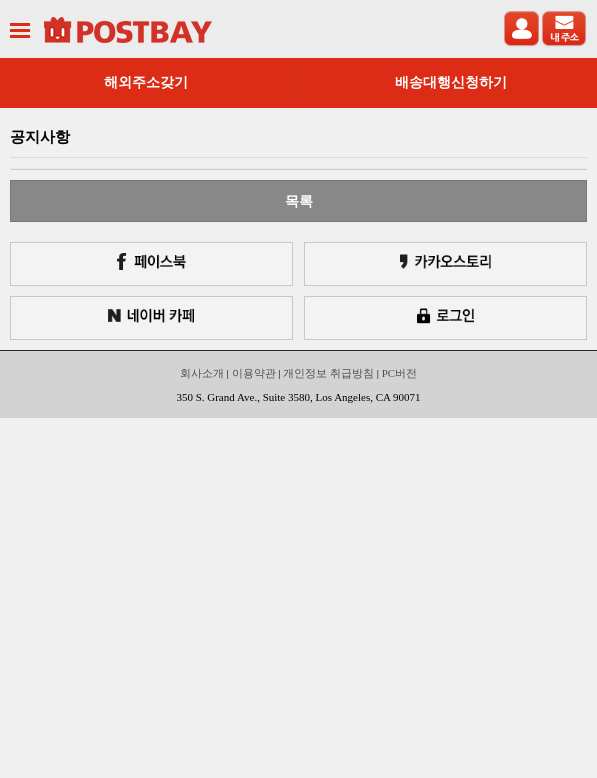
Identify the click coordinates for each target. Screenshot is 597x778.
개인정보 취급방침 (328, 373)
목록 (299, 201)
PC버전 (399, 373)
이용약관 (254, 373)
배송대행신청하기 (451, 82)
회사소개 (202, 373)
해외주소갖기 (146, 82)
